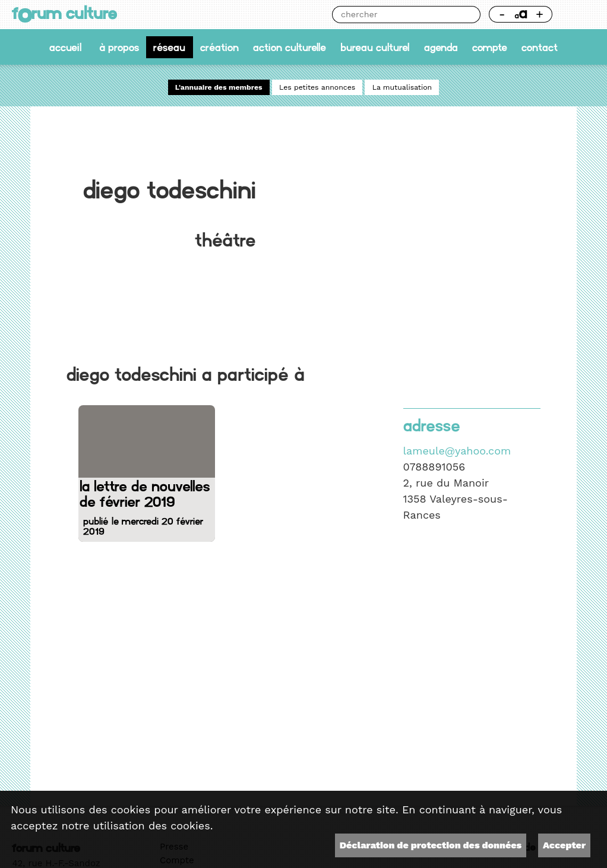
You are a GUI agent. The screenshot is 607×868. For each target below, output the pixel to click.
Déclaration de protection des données (431, 845)
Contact (540, 47)
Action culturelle (290, 47)
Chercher (472, 15)
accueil (65, 47)
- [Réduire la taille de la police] (502, 14)
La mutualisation (402, 87)
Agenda (441, 47)
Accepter (564, 845)
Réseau (169, 47)
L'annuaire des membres (219, 87)
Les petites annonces (317, 87)
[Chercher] (398, 15)
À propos (119, 47)
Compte (490, 47)
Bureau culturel (375, 47)
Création (219, 47)
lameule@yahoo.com (457, 451)
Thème (578, 15)
